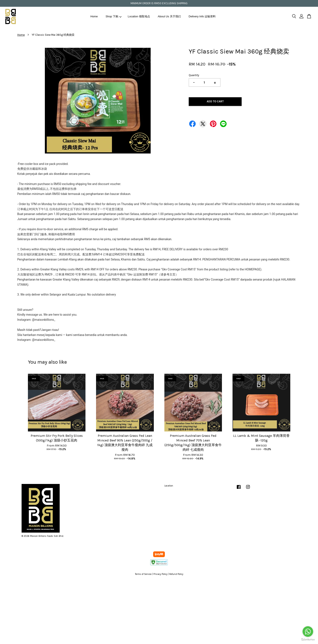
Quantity (194, 75)
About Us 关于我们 (169, 16)
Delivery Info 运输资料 (202, 16)
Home (94, 16)
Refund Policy (176, 574)
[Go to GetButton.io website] (308, 640)
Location (169, 486)
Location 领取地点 (139, 16)
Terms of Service (143, 574)
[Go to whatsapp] (308, 632)
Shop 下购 (114, 16)
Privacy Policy (160, 574)
